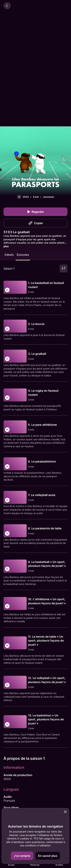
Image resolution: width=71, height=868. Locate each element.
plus (6, 246)
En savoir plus (48, 856)
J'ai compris (22, 856)
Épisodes (23, 255)
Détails (9, 255)
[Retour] (7, 6)
